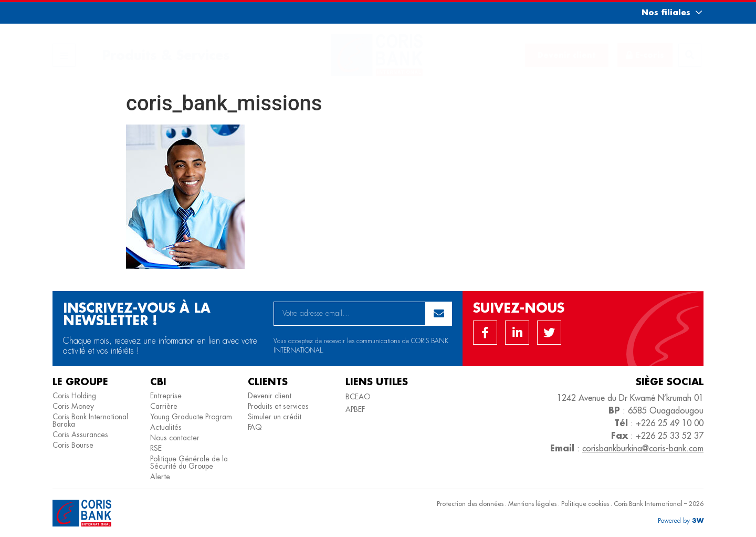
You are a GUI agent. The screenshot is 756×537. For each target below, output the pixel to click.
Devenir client (270, 396)
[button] (662, 12)
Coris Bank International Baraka (90, 420)
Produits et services (278, 406)
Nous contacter (175, 438)
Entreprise (166, 396)
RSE (156, 448)
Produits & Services (166, 55)
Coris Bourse (73, 445)
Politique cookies (585, 504)
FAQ (255, 427)
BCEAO (358, 397)
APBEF (355, 409)
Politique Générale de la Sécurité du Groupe (189, 462)
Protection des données (470, 504)
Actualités (166, 427)
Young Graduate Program (191, 417)
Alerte (160, 477)
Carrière (164, 406)
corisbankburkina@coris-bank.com (643, 448)
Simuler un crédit (275, 417)
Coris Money (73, 406)
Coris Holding (74, 396)
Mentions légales (532, 504)
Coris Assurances (80, 435)
